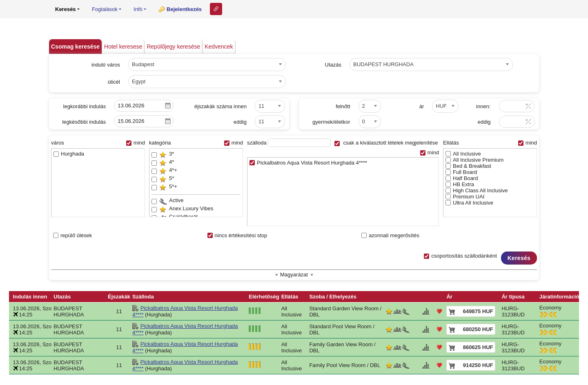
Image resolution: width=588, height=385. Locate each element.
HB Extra (460, 184)
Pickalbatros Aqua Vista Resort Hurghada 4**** (308, 163)
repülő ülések (72, 235)
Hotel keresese (123, 47)
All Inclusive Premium (474, 160)
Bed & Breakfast (468, 166)
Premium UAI (465, 197)
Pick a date (168, 106)
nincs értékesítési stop (237, 235)
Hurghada (69, 154)
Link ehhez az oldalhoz (216, 9)
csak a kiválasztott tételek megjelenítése (386, 143)
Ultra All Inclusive (469, 203)
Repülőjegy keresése (173, 47)
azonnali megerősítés (390, 235)
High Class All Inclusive (477, 190)
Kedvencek (219, 47)
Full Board (461, 172)
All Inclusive (463, 154)
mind (136, 143)
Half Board (462, 178)
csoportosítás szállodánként (460, 256)
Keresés (519, 258)
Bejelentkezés (184, 9)
